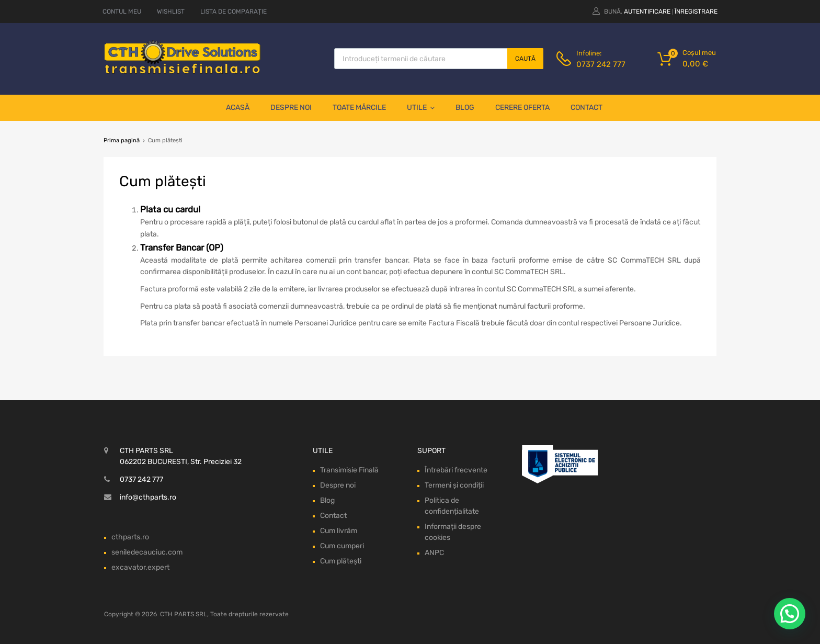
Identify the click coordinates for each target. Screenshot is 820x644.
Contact (586, 108)
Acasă (238, 108)
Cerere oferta (522, 108)
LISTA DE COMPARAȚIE (234, 12)
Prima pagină (122, 140)
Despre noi (291, 108)
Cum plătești (341, 561)
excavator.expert (140, 567)
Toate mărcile (359, 108)
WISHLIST (171, 12)
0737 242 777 (601, 64)
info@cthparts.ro (148, 497)
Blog (465, 108)
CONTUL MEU (122, 12)
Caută (525, 59)
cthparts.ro (130, 537)
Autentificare (647, 12)
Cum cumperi (342, 546)
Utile (421, 108)
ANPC (434, 553)
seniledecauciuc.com (147, 552)
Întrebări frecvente (456, 470)
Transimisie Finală (349, 470)
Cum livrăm (339, 531)
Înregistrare (696, 12)
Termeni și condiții (454, 485)
